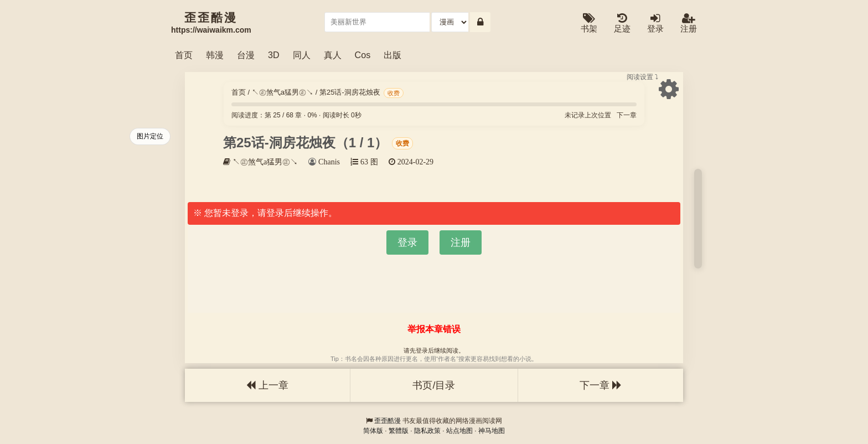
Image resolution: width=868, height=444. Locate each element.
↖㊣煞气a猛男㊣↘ (283, 92)
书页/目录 (434, 385)
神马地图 (492, 431)
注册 (689, 24)
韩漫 (215, 55)
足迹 (622, 24)
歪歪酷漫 (387, 421)
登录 (655, 24)
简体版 (373, 431)
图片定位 (150, 136)
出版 (392, 55)
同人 (302, 55)
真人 (333, 55)
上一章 (267, 385)
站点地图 (459, 431)
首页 (184, 55)
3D (274, 55)
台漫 (246, 55)
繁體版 (399, 431)
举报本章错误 (434, 329)
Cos (363, 55)
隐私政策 (427, 431)
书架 (589, 24)
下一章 (627, 115)
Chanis (329, 162)
